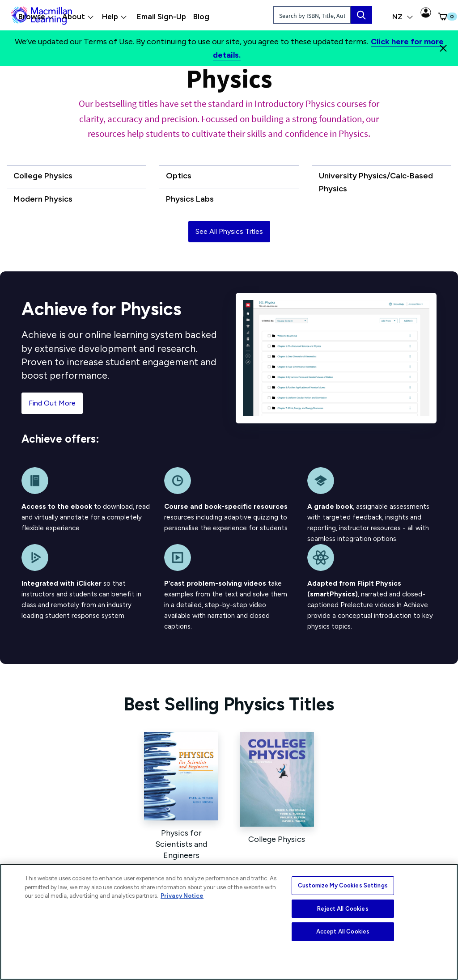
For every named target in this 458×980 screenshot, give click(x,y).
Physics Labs (190, 199)
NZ (403, 17)
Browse (36, 17)
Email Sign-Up (161, 17)
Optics (179, 176)
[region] (229, 922)
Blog (201, 17)
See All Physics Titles (229, 231)
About (78, 17)
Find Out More (52, 403)
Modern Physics (43, 199)
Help (114, 17)
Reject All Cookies (343, 909)
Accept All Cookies (343, 931)
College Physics (43, 176)
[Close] (443, 48)
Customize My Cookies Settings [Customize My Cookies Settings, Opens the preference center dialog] (343, 885)
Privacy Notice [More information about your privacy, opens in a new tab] (182, 896)
